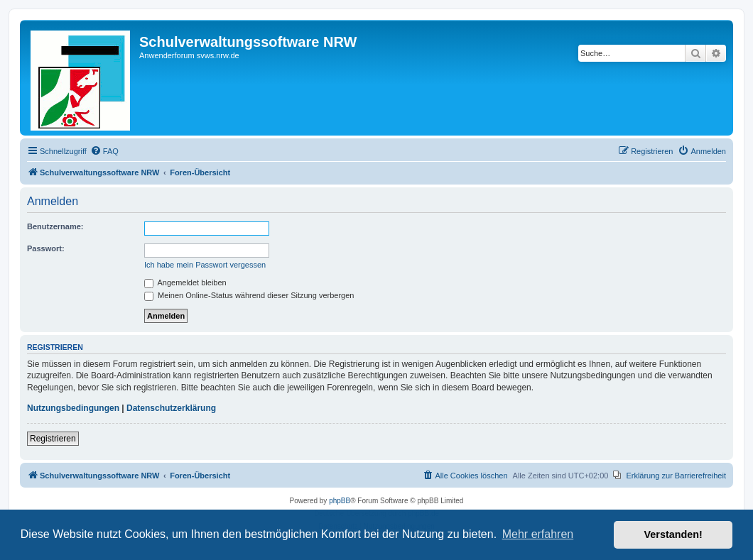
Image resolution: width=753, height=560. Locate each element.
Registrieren (53, 439)
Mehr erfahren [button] (538, 534)
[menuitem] (104, 151)
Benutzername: (55, 226)
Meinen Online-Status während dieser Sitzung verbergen (249, 295)
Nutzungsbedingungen (73, 408)
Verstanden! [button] (673, 534)
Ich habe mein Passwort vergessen (205, 265)
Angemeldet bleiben (185, 282)
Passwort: (46, 248)
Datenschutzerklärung (171, 408)
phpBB (340, 501)
